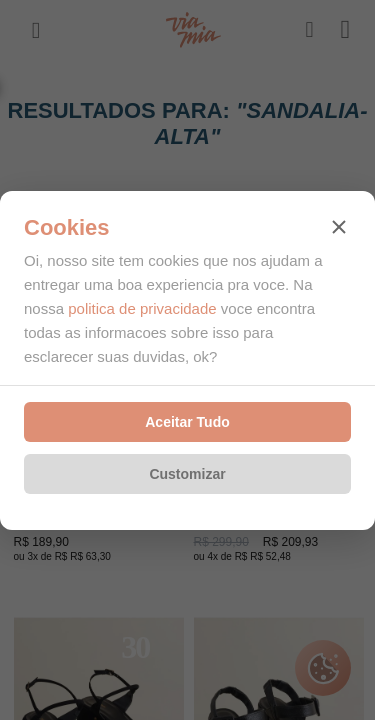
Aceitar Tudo (187, 422)
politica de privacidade (142, 308)
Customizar (187, 474)
